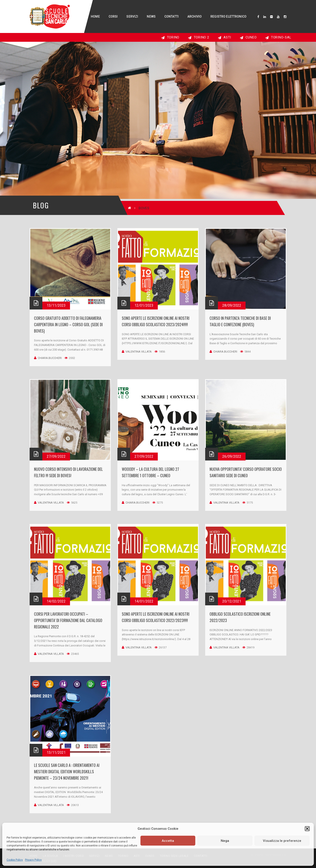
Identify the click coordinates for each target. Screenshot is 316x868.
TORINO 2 (199, 37)
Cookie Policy (15, 860)
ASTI (225, 37)
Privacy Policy (33, 860)
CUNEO (248, 37)
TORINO (170, 37)
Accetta (168, 841)
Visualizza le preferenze (282, 841)
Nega (225, 841)
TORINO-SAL (278, 37)
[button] (307, 829)
